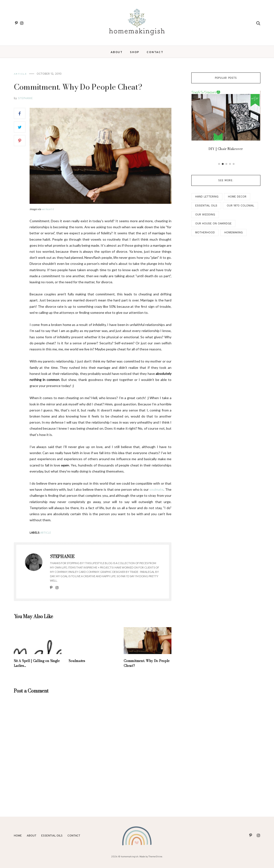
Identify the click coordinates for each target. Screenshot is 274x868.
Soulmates (77, 661)
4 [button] (230, 164)
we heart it (48, 209)
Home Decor (237, 197)
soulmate (156, 489)
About (117, 52)
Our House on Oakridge (213, 224)
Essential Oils (206, 206)
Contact (155, 52)
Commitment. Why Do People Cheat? (147, 663)
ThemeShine (155, 857)
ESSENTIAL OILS (52, 836)
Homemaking (234, 233)
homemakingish (130, 857)
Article (20, 74)
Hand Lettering (207, 197)
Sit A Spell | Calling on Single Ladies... (37, 663)
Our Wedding (205, 215)
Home (18, 836)
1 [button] (219, 164)
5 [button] (234, 164)
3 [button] (226, 164)
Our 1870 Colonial (240, 206)
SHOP (135, 52)
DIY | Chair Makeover (226, 149)
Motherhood (205, 233)
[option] (226, 122)
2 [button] (223, 164)
